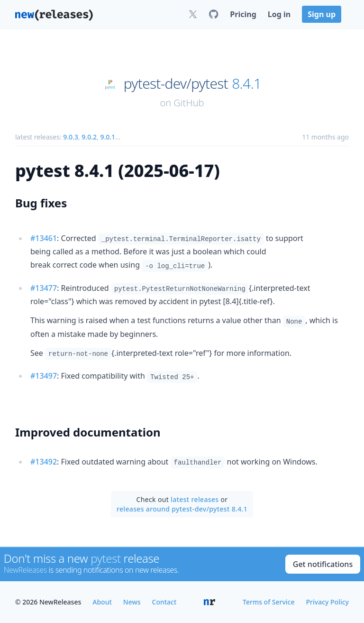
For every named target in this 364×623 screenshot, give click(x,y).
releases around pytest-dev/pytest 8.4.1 (182, 509)
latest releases (195, 499)
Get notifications (323, 564)
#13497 (44, 376)
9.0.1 (108, 137)
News (132, 602)
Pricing (243, 14)
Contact (164, 602)
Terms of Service (268, 602)
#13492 (44, 462)
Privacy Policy (328, 602)
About (102, 602)
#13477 (44, 288)
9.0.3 (71, 137)
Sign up (322, 14)
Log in (279, 14)
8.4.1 (246, 84)
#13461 (44, 238)
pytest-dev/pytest (176, 84)
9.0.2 (89, 137)
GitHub (189, 103)
